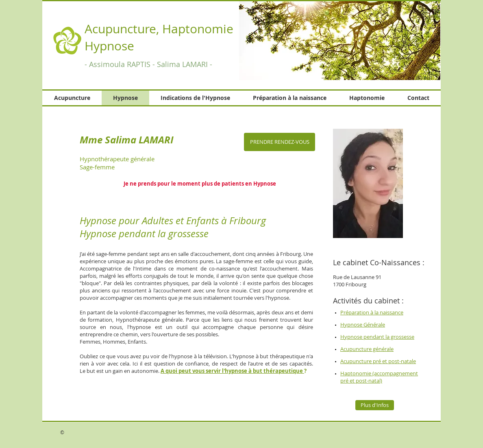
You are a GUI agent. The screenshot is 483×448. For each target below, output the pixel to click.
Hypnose (111, 46)
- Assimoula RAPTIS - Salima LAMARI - (148, 64)
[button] (340, 41)
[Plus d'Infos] (375, 405)
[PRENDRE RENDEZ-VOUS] (280, 142)
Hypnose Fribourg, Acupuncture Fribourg (161, 50)
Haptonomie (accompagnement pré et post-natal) (379, 377)
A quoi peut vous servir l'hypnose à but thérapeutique (232, 371)
